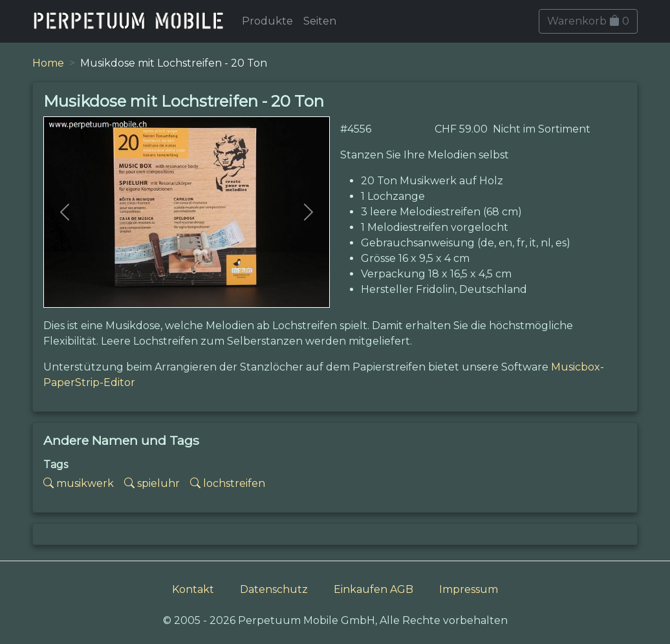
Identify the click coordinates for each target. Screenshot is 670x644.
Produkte (267, 21)
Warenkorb (588, 21)
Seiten (320, 21)
